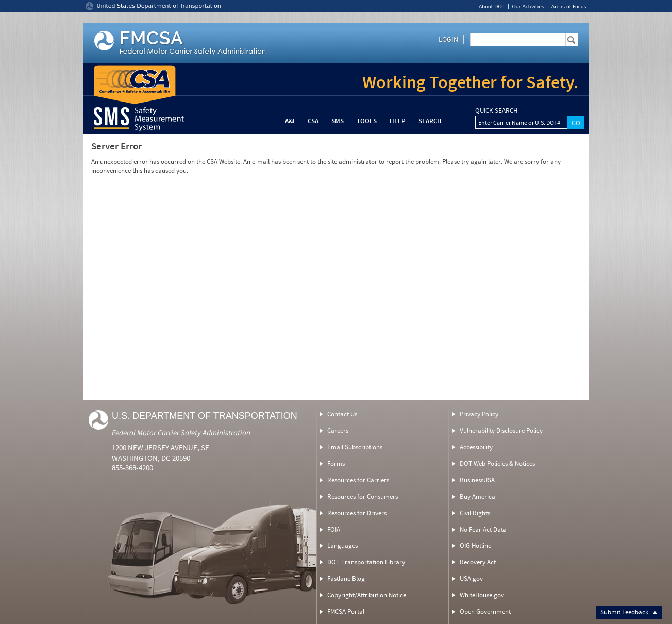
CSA (313, 121)
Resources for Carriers (358, 480)
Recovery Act (478, 562)
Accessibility (476, 447)
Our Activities (528, 6)
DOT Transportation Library (366, 562)
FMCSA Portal (346, 611)
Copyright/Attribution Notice (367, 595)
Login (448, 39)
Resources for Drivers (357, 513)
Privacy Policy (479, 414)
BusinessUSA (477, 480)
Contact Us (342, 414)
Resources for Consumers (363, 496)
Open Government (485, 611)
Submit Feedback (629, 612)
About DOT (492, 6)
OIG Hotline (475, 545)
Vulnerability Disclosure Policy (501, 431)
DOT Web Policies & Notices (497, 463)
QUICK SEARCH (496, 111)
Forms (336, 463)
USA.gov (471, 578)
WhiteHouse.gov (482, 595)
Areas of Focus (569, 6)
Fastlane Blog (346, 578)
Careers (338, 431)
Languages (342, 545)
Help (398, 121)
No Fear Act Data (483, 529)
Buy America (477, 496)
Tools (367, 121)
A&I (290, 121)
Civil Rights (475, 513)
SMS (338, 121)
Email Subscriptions (355, 447)
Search (430, 121)
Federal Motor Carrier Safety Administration (181, 433)
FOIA (334, 529)
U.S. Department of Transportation (205, 416)
